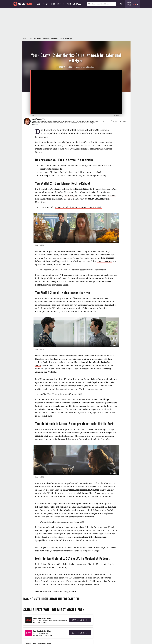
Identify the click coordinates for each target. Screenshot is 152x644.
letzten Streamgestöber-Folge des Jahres (60, 564)
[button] (114, 121)
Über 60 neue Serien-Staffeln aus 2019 (64, 394)
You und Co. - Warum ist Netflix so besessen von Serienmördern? (78, 270)
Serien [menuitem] (45, 4)
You (67, 142)
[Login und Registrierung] (121, 4)
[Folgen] (44, 119)
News (31, 39)
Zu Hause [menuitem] (77, 4)
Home (25, 39)
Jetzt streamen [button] (80, 620)
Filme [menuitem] (38, 4)
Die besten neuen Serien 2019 (71, 522)
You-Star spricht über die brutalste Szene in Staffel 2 (79, 207)
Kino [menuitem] (69, 4)
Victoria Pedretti (105, 261)
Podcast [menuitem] (61, 4)
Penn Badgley (71, 195)
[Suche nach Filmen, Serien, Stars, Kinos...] (102, 4)
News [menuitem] (53, 4)
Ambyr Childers (107, 490)
